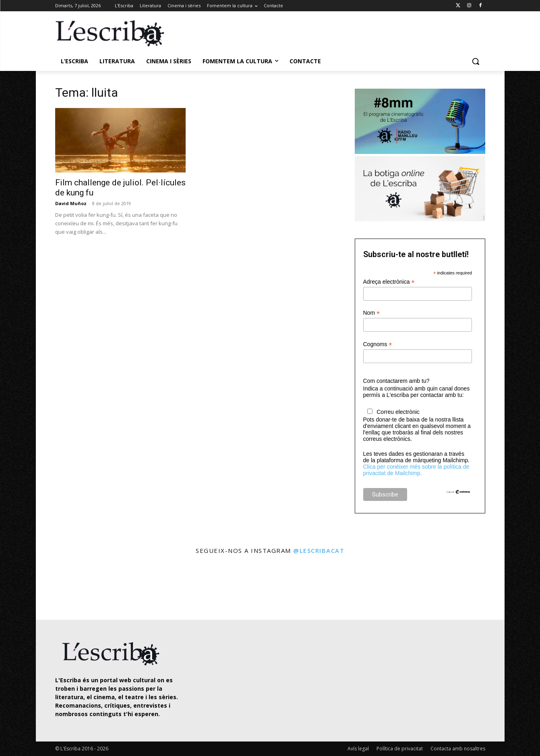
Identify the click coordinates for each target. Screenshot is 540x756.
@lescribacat (319, 550)
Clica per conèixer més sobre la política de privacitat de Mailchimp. (416, 470)
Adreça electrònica (389, 282)
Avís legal (358, 749)
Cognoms (378, 344)
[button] (476, 61)
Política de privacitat (400, 749)
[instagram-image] (63, 588)
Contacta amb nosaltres (458, 749)
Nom (372, 313)
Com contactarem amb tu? (396, 381)
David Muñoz (71, 203)
